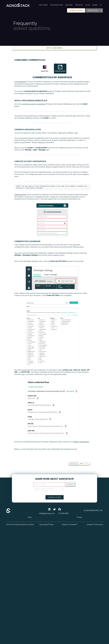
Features (43, 5)
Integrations (57, 5)
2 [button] (88, 625)
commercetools (21, 82)
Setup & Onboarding (54, 48)
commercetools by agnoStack (34, 104)
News (95, 5)
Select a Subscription (81, 561)
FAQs (88, 5)
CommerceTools (20, 314)
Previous (73, 625)
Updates (79, 5)
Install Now (93, 10)
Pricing (69, 5)
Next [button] (82, 625)
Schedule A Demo (76, 10)
